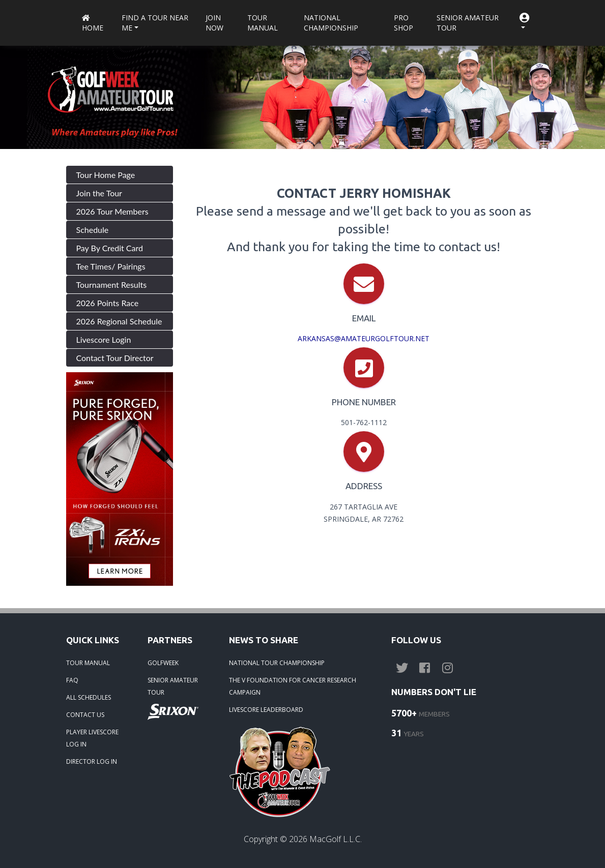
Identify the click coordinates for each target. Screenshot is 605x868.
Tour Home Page (106, 175)
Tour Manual (263, 23)
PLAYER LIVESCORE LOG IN (92, 738)
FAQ (72, 680)
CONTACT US (85, 715)
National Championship (331, 23)
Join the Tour (99, 193)
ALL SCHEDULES (89, 697)
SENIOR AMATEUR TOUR (173, 686)
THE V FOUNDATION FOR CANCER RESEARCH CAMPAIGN (293, 686)
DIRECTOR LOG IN (92, 761)
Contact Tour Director (115, 358)
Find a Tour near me (155, 23)
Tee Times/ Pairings (111, 266)
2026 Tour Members (112, 211)
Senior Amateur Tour (468, 23)
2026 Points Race (108, 303)
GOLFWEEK (163, 663)
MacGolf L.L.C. (336, 839)
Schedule (93, 230)
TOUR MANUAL (88, 663)
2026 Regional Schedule (119, 321)
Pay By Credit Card (110, 248)
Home (93, 24)
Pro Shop (404, 23)
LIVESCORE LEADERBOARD (266, 710)
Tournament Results (112, 285)
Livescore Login (104, 339)
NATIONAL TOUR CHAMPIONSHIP (277, 663)
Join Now (214, 23)
